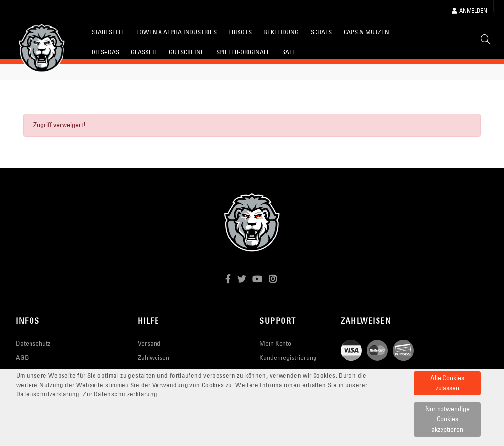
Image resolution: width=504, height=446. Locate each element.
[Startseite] (42, 48)
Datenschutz (33, 343)
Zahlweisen (154, 357)
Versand (149, 343)
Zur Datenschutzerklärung (120, 394)
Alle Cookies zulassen (447, 383)
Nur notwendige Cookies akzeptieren (447, 419)
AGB (22, 357)
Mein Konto (275, 343)
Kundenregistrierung (288, 357)
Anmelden (470, 11)
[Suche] (486, 41)
